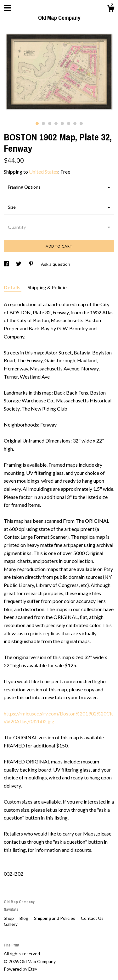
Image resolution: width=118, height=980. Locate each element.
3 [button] (50, 123)
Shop (9, 918)
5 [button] (62, 123)
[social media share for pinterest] (32, 264)
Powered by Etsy (20, 969)
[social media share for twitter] (19, 264)
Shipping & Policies (48, 287)
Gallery (11, 924)
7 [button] (75, 123)
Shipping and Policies (55, 918)
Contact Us (92, 918)
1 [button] (37, 123)
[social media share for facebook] (7, 264)
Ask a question (56, 264)
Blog (24, 918)
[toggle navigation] (8, 8)
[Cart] (111, 9)
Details (13, 287)
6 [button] (69, 123)
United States (44, 172)
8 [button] (81, 123)
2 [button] (43, 123)
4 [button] (56, 123)
